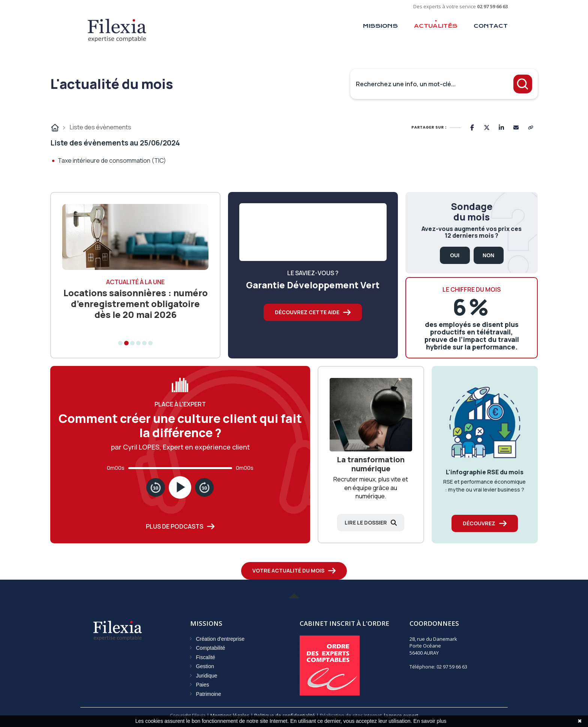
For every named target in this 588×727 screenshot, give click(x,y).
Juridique (207, 676)
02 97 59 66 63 (492, 6)
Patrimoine (209, 694)
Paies (203, 685)
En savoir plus (430, 721)
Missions (380, 26)
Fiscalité (206, 657)
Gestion (205, 666)
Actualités (436, 26)
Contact (491, 26)
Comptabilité (211, 648)
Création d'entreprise (220, 639)
